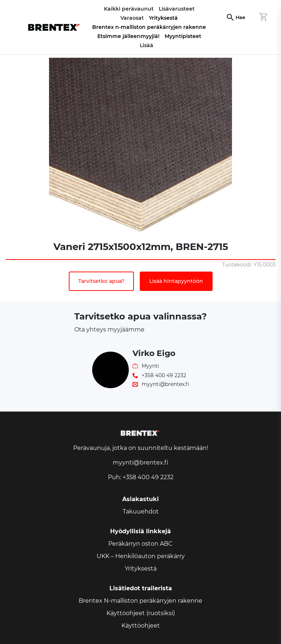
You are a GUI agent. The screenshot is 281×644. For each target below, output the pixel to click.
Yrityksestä (163, 18)
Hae (240, 17)
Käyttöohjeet (141, 626)
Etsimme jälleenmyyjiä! (128, 36)
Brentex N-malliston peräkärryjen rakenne (140, 601)
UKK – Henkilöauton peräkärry (141, 556)
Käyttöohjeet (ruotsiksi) (141, 613)
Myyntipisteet (183, 36)
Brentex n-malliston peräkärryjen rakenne (149, 27)
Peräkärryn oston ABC (140, 544)
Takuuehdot (141, 512)
